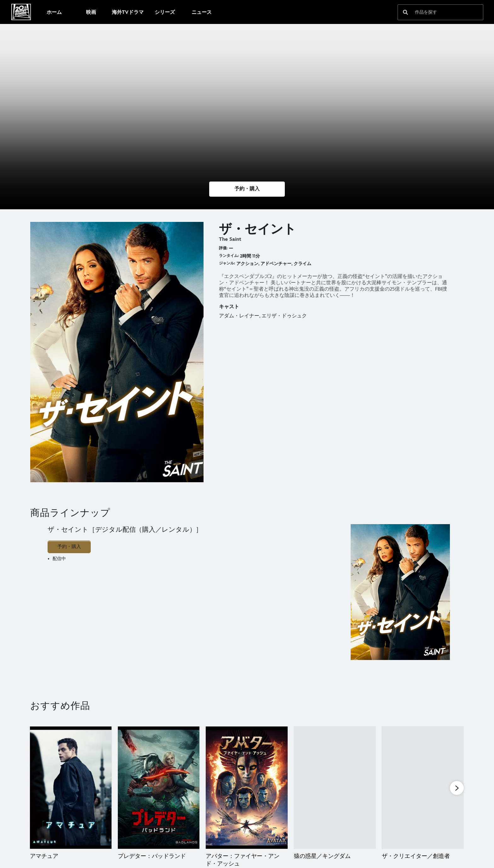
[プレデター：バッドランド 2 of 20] (159, 788)
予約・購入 (69, 547)
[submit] (405, 12)
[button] (247, 189)
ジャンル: (227, 263)
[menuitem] (54, 12)
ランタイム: (229, 256)
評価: (223, 248)
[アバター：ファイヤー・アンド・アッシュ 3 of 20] (247, 788)
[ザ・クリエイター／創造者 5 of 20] (423, 788)
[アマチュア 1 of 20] (71, 788)
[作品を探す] (436, 12)
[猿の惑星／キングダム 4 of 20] (335, 788)
